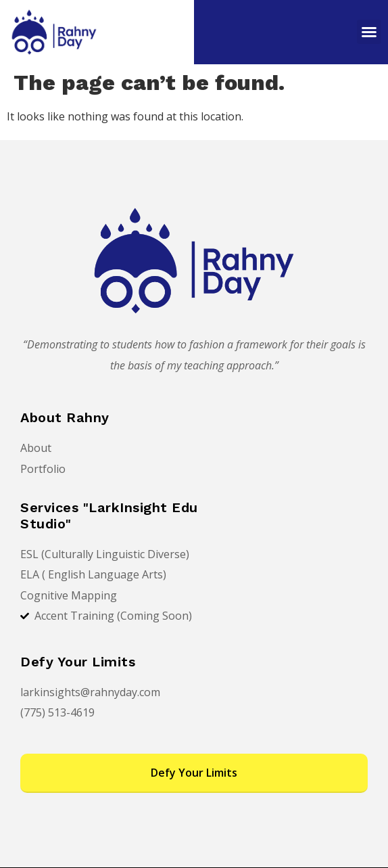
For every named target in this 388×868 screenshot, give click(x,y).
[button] (369, 32)
